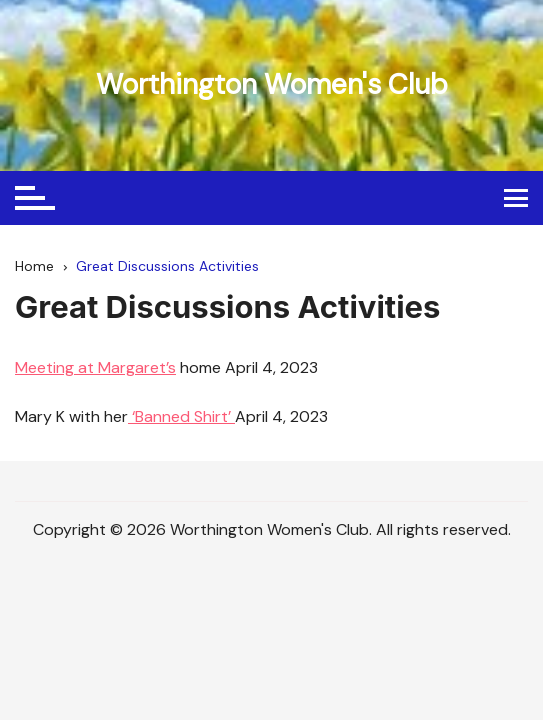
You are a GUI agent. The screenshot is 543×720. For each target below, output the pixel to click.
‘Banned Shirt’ (181, 416)
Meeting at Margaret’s (95, 367)
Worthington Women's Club (272, 84)
